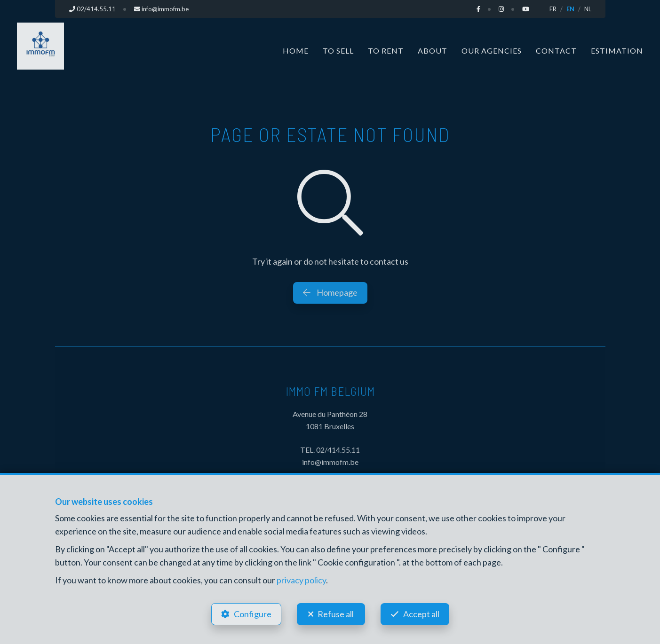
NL (588, 9)
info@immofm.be (330, 462)
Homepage (330, 292)
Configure (253, 614)
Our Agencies (492, 51)
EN (570, 9)
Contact (556, 51)
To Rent (386, 51)
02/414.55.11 (338, 450)
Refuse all (336, 614)
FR (553, 9)
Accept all (421, 614)
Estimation (617, 51)
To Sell (338, 51)
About (433, 51)
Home (296, 51)
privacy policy (301, 580)
